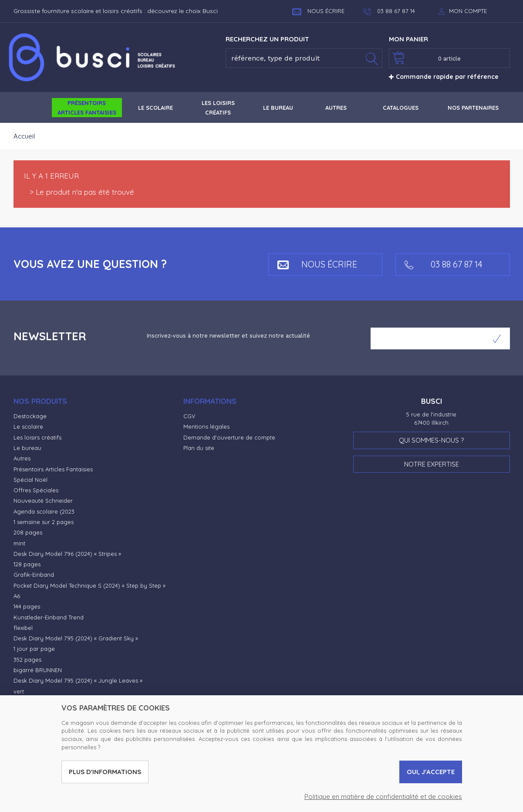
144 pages (27, 606)
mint (19, 543)
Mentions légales (206, 426)
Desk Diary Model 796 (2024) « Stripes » (67, 554)
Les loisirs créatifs (37, 437)
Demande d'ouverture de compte (229, 437)
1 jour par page (34, 649)
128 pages (27, 564)
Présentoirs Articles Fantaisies (53, 469)
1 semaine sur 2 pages (44, 522)
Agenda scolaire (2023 (44, 511)
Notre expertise (432, 464)
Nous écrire (318, 11)
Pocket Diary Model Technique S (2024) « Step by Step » (89, 585)
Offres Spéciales (36, 490)
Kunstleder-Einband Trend (49, 617)
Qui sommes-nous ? (431, 440)
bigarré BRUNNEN (38, 670)
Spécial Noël (30, 480)
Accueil (24, 136)
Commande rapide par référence (444, 77)
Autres (22, 458)
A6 (17, 596)
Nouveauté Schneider (43, 501)
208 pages (28, 532)
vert (19, 691)
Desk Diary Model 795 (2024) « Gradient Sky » (76, 638)
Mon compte (468, 11)
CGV (189, 416)
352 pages (27, 660)
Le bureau (27, 448)
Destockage (30, 416)
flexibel (23, 628)
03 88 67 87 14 (444, 264)
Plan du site (199, 448)
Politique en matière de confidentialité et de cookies (383, 797)
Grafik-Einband (34, 575)
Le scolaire (28, 426)
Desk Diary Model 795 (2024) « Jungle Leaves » (78, 680)
